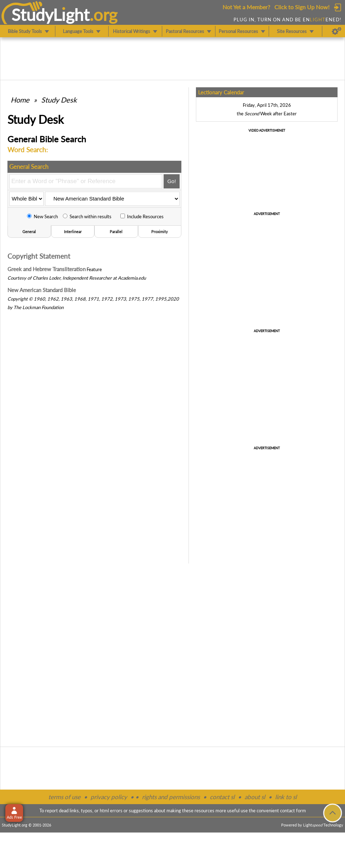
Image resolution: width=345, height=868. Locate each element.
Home (20, 100)
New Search (42, 216)
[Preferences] (337, 31)
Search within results (87, 216)
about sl (255, 797)
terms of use (64, 797)
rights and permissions (171, 797)
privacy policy (109, 797)
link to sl (286, 797)
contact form (293, 811)
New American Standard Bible (42, 290)
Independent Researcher (87, 278)
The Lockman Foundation (39, 307)
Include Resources (142, 216)
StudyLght (51, 15)
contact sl (222, 797)
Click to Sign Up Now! (302, 7)
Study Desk (59, 100)
